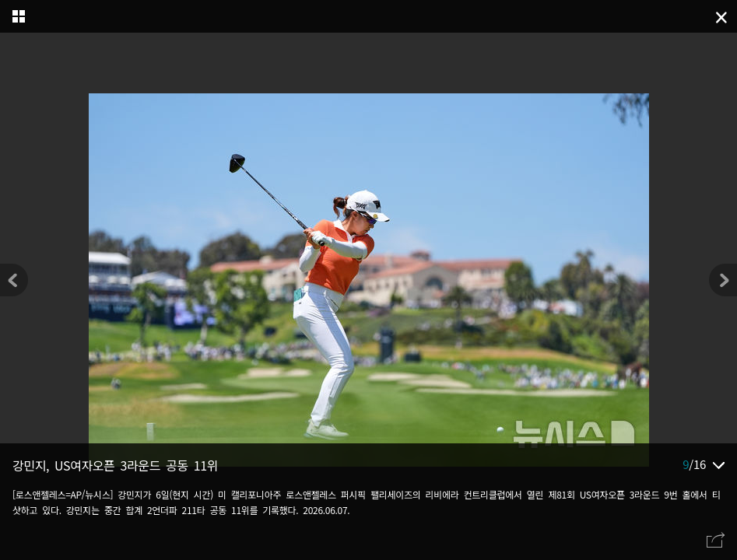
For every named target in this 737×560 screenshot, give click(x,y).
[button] (723, 280)
